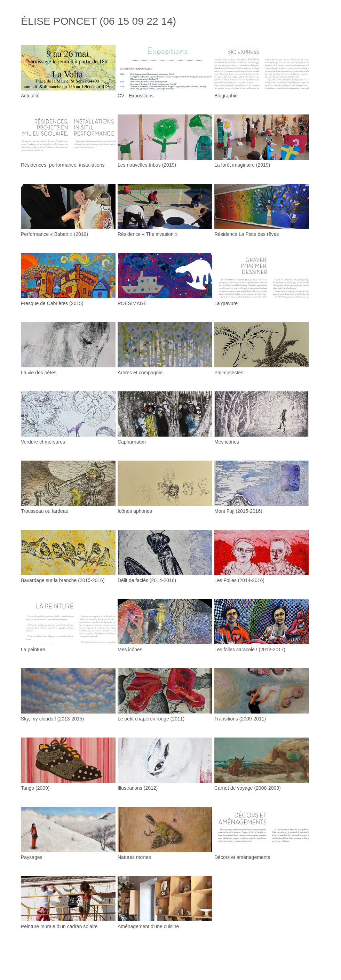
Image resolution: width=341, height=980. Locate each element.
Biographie (226, 96)
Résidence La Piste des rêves (247, 234)
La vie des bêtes (39, 373)
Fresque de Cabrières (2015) (52, 303)
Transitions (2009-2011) (240, 719)
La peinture (33, 650)
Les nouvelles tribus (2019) (147, 165)
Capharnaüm (132, 442)
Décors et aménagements (242, 857)
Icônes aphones (135, 511)
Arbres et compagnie (140, 373)
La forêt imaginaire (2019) (242, 165)
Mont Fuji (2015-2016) (238, 511)
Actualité (30, 96)
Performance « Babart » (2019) (54, 234)
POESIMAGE (132, 303)
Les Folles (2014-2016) (239, 580)
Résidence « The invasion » (148, 234)
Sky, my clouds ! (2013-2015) (52, 719)
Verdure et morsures (43, 442)
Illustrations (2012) (138, 788)
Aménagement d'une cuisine (148, 926)
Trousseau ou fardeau (45, 511)
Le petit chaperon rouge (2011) (151, 719)
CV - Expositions (136, 96)
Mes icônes (227, 442)
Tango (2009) (35, 788)
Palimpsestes (229, 373)
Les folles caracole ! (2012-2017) (250, 650)
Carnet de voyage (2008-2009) (248, 788)
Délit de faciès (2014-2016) (147, 580)
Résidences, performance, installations (63, 165)
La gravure (226, 303)
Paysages (31, 857)
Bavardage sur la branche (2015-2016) (63, 580)
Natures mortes (134, 857)
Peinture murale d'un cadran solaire (59, 926)
